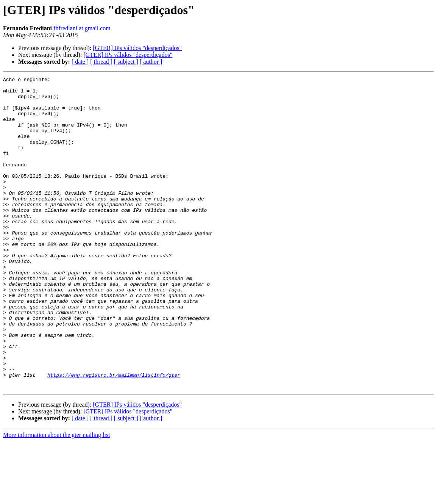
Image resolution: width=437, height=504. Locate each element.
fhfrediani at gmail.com (82, 28)
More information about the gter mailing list (57, 497)
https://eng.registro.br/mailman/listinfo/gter (114, 435)
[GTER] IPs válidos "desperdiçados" (137, 48)
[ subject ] (126, 62)
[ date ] (80, 62)
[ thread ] (101, 62)
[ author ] (151, 62)
